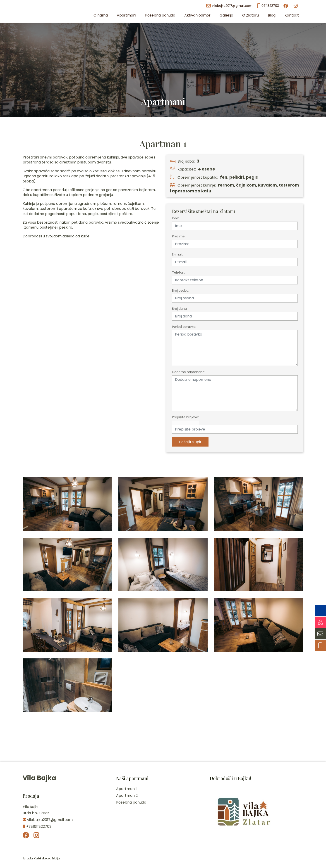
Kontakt (292, 15)
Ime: (175, 218)
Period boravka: (184, 327)
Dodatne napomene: (189, 372)
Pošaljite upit (190, 442)
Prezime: (179, 236)
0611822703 (268, 6)
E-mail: (177, 254)
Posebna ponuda (160, 15)
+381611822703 (37, 827)
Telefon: (179, 272)
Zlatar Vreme (163, 745)
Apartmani (126, 15)
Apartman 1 (126, 789)
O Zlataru (250, 15)
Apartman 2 (127, 796)
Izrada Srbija (41, 858)
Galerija (226, 15)
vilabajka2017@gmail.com (229, 6)
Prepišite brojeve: (185, 417)
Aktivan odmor (197, 15)
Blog (272, 15)
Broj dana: (180, 309)
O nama (101, 15)
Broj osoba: (181, 291)
